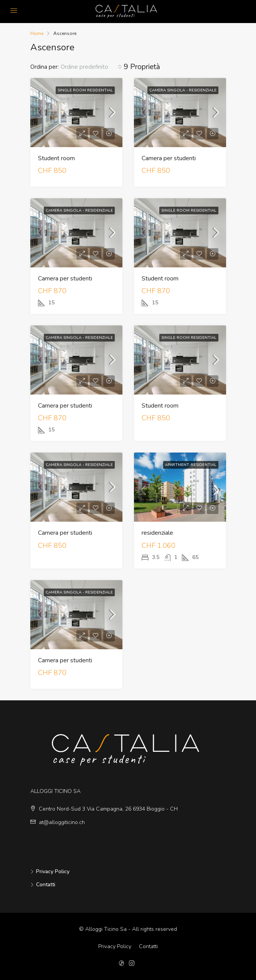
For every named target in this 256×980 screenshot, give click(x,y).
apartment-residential (191, 465)
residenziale (157, 533)
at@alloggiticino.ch (62, 822)
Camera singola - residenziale (183, 90)
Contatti (46, 885)
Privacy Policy (53, 871)
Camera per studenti (169, 158)
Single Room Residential (85, 90)
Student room (56, 158)
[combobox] (91, 67)
